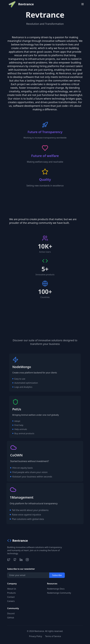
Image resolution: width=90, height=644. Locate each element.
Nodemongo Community (59, 593)
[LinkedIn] (21, 560)
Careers (11, 601)
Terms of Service (53, 636)
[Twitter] (9, 560)
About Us (12, 589)
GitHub (11, 618)
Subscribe (57, 575)
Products (12, 593)
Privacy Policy (36, 636)
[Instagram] (27, 560)
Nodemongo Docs (56, 589)
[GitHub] (15, 560)
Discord (11, 613)
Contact (11, 597)
